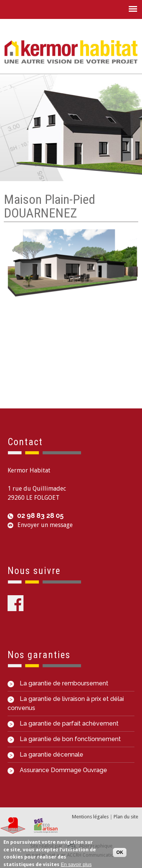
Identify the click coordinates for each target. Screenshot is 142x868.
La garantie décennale (45, 755)
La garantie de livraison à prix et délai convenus (66, 703)
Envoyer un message (45, 525)
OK (120, 852)
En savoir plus (76, 864)
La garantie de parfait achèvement (63, 723)
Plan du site (126, 817)
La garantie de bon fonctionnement (64, 739)
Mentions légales (90, 817)
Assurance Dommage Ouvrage (57, 770)
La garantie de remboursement (58, 683)
